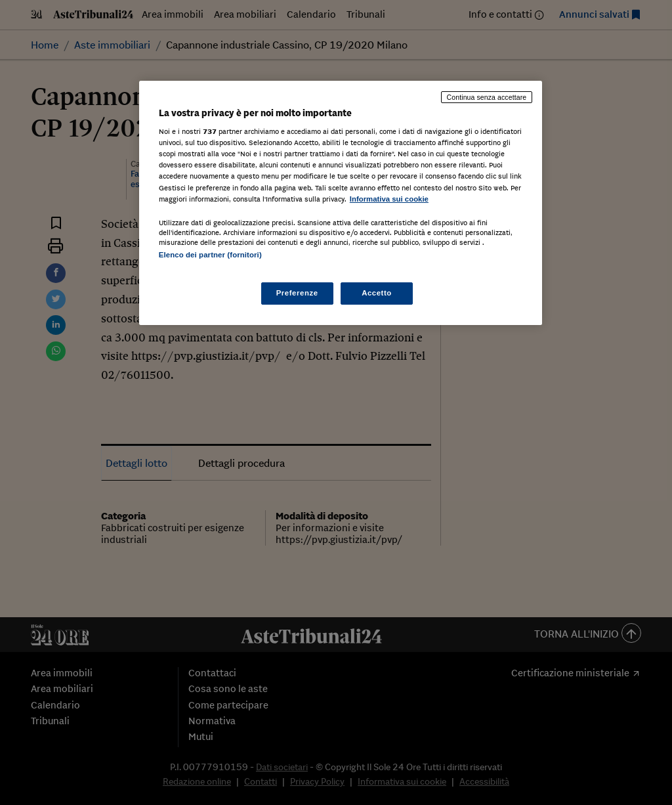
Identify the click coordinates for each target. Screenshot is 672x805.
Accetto (377, 293)
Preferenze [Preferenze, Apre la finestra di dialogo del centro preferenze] (297, 293)
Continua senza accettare (487, 97)
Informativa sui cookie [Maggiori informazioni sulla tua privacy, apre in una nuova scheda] (389, 199)
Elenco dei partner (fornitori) (210, 255)
